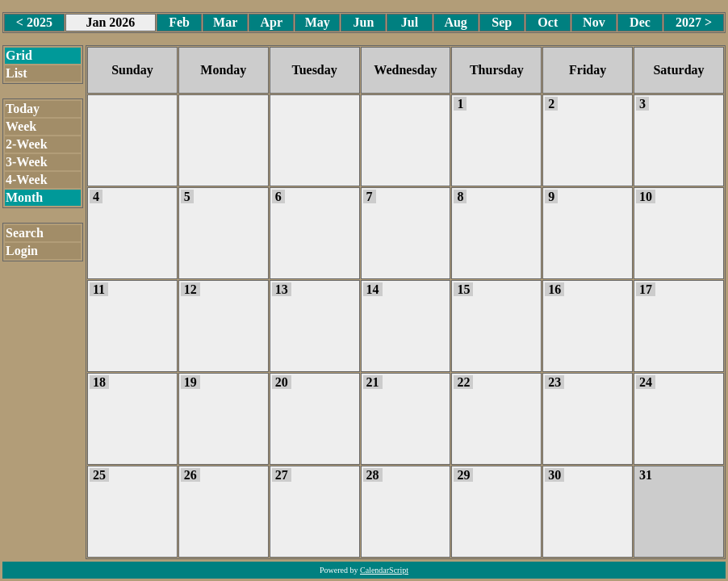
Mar (225, 22)
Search (25, 233)
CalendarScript (384, 570)
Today (23, 109)
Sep (502, 22)
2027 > (694, 22)
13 (282, 289)
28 (373, 475)
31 (646, 475)
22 (463, 382)
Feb (179, 22)
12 (190, 289)
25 (99, 475)
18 (99, 382)
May (318, 22)
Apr (271, 22)
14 (373, 289)
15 (463, 289)
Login (22, 251)
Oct (548, 22)
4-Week (27, 180)
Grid (19, 55)
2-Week (27, 144)
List (17, 73)
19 (190, 382)
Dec (640, 22)
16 (554, 289)
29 (463, 475)
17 (646, 289)
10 (646, 196)
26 (190, 475)
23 (554, 382)
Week (21, 126)
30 (554, 475)
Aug (455, 22)
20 (282, 382)
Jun (364, 22)
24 (646, 382)
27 (282, 475)
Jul (410, 22)
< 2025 (34, 22)
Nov (594, 22)
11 (99, 289)
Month (24, 197)
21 (373, 382)
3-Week (27, 162)
